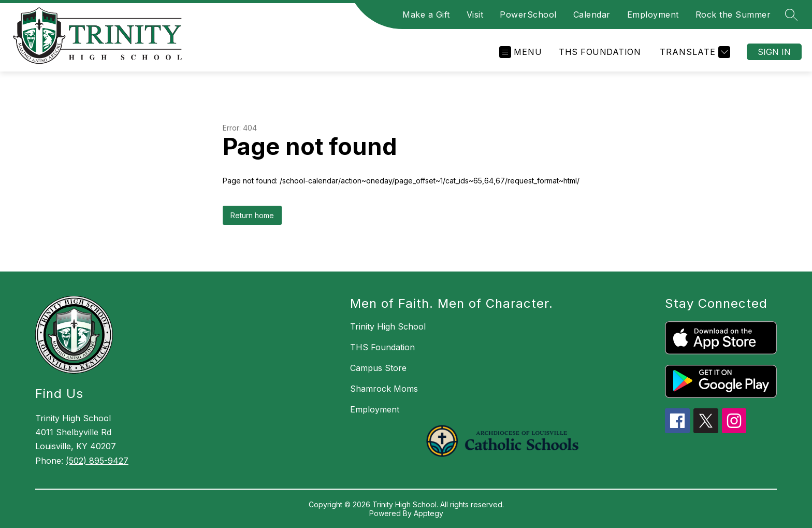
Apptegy (429, 513)
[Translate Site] (694, 52)
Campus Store (378, 368)
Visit (475, 15)
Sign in (774, 52)
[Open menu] (521, 52)
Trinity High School (388, 326)
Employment (653, 15)
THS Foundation (600, 52)
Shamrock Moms (384, 389)
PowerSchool (528, 15)
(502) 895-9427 (97, 461)
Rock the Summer (733, 15)
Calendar (592, 15)
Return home (252, 215)
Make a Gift (426, 15)
